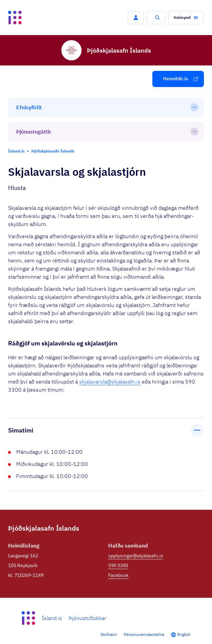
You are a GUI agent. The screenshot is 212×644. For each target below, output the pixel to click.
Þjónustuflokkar (87, 618)
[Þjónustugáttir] (106, 132)
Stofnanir (109, 634)
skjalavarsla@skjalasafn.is (110, 382)
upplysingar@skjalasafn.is (136, 556)
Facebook (118, 575)
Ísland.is (52, 618)
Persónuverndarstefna (144, 634)
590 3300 (118, 565)
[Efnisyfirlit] (106, 107)
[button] (136, 18)
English (184, 634)
